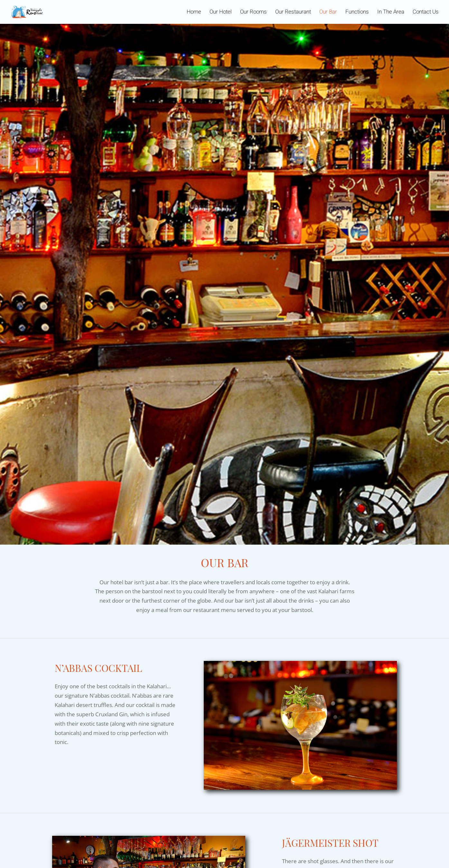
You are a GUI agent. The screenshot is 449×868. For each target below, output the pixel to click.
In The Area (391, 13)
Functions (357, 13)
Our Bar (328, 13)
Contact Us (426, 13)
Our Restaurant (293, 13)
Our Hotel (221, 13)
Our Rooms (253, 13)
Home (194, 13)
